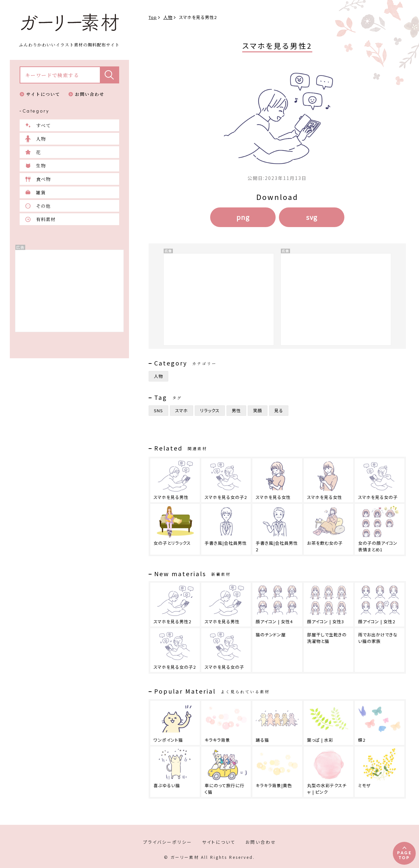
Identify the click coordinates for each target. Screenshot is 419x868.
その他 (43, 206)
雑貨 (41, 192)
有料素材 (46, 219)
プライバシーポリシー (168, 842)
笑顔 (258, 410)
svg (312, 217)
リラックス (210, 410)
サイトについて (43, 94)
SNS (158, 410)
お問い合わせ (90, 94)
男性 (236, 410)
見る (279, 410)
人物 (41, 139)
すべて (43, 125)
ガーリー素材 (69, 23)
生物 (41, 166)
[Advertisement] (70, 291)
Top (153, 17)
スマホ (182, 410)
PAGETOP (404, 855)
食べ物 (43, 179)
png (243, 217)
